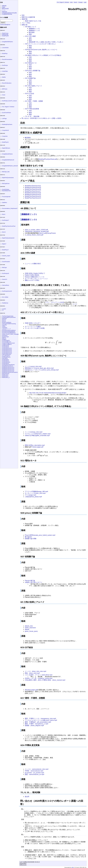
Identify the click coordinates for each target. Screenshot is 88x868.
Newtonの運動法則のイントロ (34, 277)
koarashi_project (6, 256)
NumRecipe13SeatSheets (8, 365)
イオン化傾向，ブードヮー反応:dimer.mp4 (39, 675)
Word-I (4, 214)
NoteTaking (5, 358)
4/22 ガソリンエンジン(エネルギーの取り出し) (40, 44)
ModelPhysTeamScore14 (33, 196)
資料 (30, 38)
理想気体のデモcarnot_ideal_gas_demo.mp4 (39, 368)
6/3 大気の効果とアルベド (34, 86)
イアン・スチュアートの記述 (55, 302)
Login (85, 2)
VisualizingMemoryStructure (9, 317)
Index (71, 2)
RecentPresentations (7, 59)
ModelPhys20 (5, 36)
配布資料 (32, 32)
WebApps (4, 319)
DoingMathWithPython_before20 (10, 166)
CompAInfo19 (5, 130)
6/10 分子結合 (30, 93)
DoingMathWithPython (7, 42)
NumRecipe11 (6, 360)
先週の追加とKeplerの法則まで (35, 273)
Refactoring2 (5, 35)
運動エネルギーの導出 (32, 280)
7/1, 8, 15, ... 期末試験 (32, 116)
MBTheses (5, 89)
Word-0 (4, 320)
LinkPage (4, 119)
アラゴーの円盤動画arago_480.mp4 (36, 491)
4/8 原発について (31, 27)
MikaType (4, 268)
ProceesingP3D (6, 341)
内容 (30, 57)
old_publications (6, 356)
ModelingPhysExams (7, 124)
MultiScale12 (5, 375)
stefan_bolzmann (30, 628)
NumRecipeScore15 (7, 353)
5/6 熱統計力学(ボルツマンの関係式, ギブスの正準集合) (43, 55)
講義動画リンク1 (34, 29)
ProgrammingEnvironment (8, 343)
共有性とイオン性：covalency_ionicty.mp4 (39, 678)
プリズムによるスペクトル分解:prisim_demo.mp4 (41, 720)
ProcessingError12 (7, 342)
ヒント (75, 304)
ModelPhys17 (5, 250)
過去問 (27, 797)
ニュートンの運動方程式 (33, 264)
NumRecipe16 (6, 273)
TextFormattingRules (5, 25)
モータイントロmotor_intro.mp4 (35, 493)
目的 (23, 15)
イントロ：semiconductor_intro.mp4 (37, 769)
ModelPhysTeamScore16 (33, 193)
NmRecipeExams (6, 357)
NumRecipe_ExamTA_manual (9, 101)
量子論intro (28, 537)
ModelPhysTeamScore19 (33, 187)
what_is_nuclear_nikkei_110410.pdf (36, 230)
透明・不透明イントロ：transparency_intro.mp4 (40, 718)
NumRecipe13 (6, 363)
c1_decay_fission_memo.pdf (34, 235)
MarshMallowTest (6, 191)
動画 (30, 40)
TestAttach (5, 328)
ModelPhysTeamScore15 (33, 194)
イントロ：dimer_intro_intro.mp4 (35, 671)
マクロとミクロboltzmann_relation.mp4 (38, 434)
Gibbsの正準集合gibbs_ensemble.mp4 (37, 435)
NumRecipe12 (6, 361)
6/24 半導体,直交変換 (32, 109)
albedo (27, 629)
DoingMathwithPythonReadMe (9, 13)
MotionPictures (6, 374)
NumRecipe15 (6, 347)
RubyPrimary (5, 33)
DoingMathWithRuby (7, 14)
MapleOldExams (6, 148)
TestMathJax (5, 303)
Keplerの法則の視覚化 (32, 275)
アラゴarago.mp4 (30, 495)
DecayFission (52, 233)
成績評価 (24, 19)
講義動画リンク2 (34, 30)
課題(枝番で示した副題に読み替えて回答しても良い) (46, 42)
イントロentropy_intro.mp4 (34, 432)
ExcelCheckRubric (7, 113)
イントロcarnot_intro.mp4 (33, 366)
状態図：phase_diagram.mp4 (34, 725)
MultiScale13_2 (6, 377)
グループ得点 (26, 23)
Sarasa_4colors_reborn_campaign (10, 334)
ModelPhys (5, 54)
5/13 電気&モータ (31, 63)
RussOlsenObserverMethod (9, 330)
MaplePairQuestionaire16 (8, 238)
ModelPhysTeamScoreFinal (9, 226)
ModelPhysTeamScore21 (33, 186)
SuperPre (4, 325)
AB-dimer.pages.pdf (31, 690)
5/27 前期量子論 (30, 78)
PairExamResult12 (7, 355)
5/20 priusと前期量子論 (33, 71)
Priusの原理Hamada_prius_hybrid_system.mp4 (40, 535)
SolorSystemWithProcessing (9, 324)
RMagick (4, 339)
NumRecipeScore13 (7, 351)
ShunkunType (5, 337)
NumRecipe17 (6, 220)
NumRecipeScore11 (7, 348)
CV (3, 310)
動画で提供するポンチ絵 (33, 21)
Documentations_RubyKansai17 (10, 208)
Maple (4, 7)
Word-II (4, 232)
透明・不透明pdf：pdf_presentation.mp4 (38, 722)
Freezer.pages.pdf (37, 447)
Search (75, 2)
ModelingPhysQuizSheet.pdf (48, 159)
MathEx (4, 77)
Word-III (4, 321)
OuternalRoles (6, 285)
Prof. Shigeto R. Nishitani (63, 2)
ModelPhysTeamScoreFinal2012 (10, 372)
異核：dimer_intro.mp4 (32, 673)
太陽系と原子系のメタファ (33, 582)
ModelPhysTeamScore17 (33, 191)
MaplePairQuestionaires (8, 178)
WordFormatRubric (7, 322)
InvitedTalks (5, 71)
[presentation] (75, 293)
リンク (4, 10)
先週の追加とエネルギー (33, 323)
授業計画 (24, 25)
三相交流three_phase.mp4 (33, 497)
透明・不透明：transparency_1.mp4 (36, 724)
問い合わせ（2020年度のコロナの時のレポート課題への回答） (42, 118)
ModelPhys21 (5, 142)
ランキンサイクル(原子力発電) (35, 328)
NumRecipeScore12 (7, 349)
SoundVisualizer (6, 262)
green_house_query (31, 631)
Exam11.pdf (42, 233)
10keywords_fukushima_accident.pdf (37, 231)
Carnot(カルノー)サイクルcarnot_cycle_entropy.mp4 (42, 370)
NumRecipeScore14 (7, 352)
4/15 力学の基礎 (30, 36)
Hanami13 (5, 279)
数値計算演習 (5, 9)
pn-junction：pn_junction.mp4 (34, 773)
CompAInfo (5, 136)
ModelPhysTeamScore (8, 366)
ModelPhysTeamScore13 (33, 198)
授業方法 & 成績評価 (28, 17)
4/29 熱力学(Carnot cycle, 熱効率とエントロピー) (41, 50)
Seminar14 (5, 335)
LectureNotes (5, 48)
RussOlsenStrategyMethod (9, 332)
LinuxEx (4, 309)
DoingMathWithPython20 (8, 160)
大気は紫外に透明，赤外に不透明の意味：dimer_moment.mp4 (45, 680)
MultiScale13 (5, 376)
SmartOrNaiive (6, 189)
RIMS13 (4, 338)
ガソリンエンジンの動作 (33, 326)
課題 (30, 34)
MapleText (5, 12)
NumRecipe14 (6, 346)
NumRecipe (5, 65)
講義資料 (4, 6)
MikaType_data (6, 172)
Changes (80, 2)
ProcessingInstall (6, 197)
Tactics (4, 326)
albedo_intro (29, 626)
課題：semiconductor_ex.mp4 (34, 774)
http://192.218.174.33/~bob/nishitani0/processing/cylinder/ (48, 393)
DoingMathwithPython (7, 154)
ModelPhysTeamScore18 (33, 189)
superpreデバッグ (6, 329)
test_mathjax (5, 297)
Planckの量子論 (30, 581)
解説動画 (28, 138)
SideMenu (5, 203)
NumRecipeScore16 (7, 291)
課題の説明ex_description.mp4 (35, 445)
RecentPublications (7, 83)
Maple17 (4, 244)
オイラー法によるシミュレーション (36, 279)
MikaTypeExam (6, 184)
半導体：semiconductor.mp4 (34, 771)
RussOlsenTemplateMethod (9, 333)
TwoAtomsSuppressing (8, 316)
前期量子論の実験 (31, 539)
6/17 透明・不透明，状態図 (34, 101)
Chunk (4, 95)
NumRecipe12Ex (6, 362)
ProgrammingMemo (7, 344)
